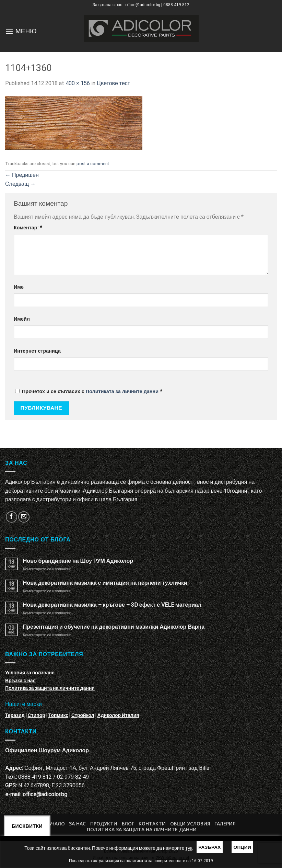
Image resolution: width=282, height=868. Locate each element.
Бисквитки (27, 826)
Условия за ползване (30, 673)
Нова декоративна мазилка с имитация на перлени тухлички (105, 583)
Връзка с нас (20, 681)
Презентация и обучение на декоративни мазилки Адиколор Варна (114, 627)
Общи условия (190, 824)
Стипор (37, 715)
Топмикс (58, 715)
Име (19, 287)
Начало (55, 824)
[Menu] (9, 31)
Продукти (104, 824)
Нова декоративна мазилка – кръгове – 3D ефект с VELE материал (112, 605)
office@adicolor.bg (45, 794)
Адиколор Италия (118, 715)
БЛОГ (128, 824)
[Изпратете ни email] (24, 517)
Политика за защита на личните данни (50, 688)
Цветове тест (113, 83)
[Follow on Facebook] (11, 517)
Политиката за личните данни (122, 392)
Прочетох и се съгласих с (89, 392)
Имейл (22, 319)
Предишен (22, 175)
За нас (77, 824)
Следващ (20, 184)
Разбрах (210, 847)
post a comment (93, 164)
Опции (242, 847)
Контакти (152, 824)
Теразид (15, 715)
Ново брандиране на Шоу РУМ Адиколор (78, 561)
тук (189, 848)
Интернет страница (37, 351)
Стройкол (83, 715)
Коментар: (28, 228)
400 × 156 (78, 83)
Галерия (225, 824)
